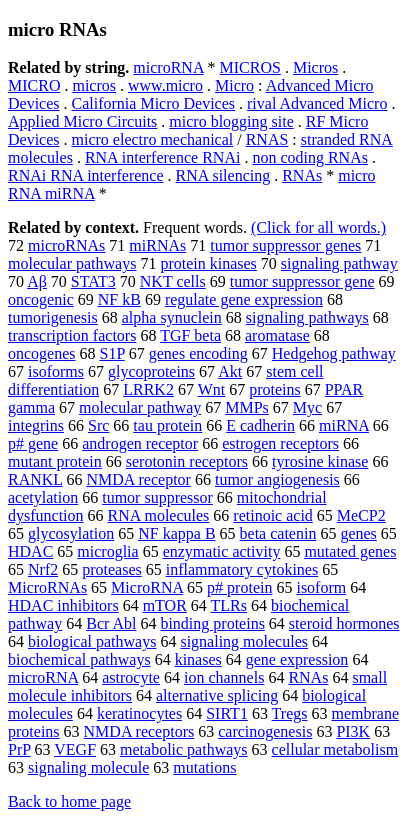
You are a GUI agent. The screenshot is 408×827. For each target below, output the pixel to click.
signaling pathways (307, 317)
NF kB (119, 299)
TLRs (229, 605)
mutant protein (55, 461)
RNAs (302, 175)
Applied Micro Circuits (82, 121)
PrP (19, 749)
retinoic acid (273, 515)
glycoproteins (151, 371)
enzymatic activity (222, 551)
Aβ (37, 281)
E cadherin (260, 425)
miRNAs (157, 245)
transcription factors (72, 335)
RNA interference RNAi (163, 157)
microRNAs (66, 245)
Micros (315, 67)
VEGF (75, 749)
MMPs (247, 407)
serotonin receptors (187, 461)
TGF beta (190, 335)
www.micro (165, 85)
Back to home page (69, 801)
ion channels (224, 677)
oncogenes (42, 353)
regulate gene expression (244, 299)
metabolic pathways (184, 749)
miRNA (344, 425)
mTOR (165, 605)
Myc (307, 407)
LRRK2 (148, 389)
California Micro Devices (154, 103)
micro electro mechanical (153, 139)
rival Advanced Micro (317, 103)
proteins (275, 389)
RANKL (35, 479)
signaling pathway (339, 263)
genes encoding (198, 353)
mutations (204, 767)
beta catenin (278, 533)
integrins (36, 425)
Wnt (212, 389)
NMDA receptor (139, 479)
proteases (112, 569)
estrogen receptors (280, 443)
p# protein (239, 587)
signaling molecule (88, 767)
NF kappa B (176, 533)
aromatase (277, 335)
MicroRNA (147, 587)
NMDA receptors (139, 731)
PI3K (353, 731)
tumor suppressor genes (285, 245)
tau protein (167, 425)
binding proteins (212, 623)
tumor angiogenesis (277, 479)
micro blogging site (231, 121)
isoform (321, 587)
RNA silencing (223, 175)
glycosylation (71, 533)
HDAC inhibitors (63, 605)
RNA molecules (159, 515)
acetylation (43, 497)
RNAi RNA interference (86, 175)
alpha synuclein (172, 317)
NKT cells (173, 281)
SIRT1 (227, 713)
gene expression (297, 659)
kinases (198, 659)
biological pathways (92, 641)
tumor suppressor (157, 497)
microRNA (168, 67)
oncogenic (41, 299)
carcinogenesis (265, 731)
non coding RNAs (310, 157)
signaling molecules (244, 641)
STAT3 (93, 281)
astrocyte (131, 677)
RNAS (267, 139)
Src (98, 425)
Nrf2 (43, 569)
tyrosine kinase (320, 461)
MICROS (250, 67)
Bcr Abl (111, 623)
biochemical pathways (79, 659)
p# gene (33, 443)
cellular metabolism (335, 749)
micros (94, 85)
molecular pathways (72, 263)
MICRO (34, 85)
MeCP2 (361, 515)
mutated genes (350, 551)
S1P (112, 353)
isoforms (56, 371)
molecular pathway (140, 407)
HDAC (30, 551)
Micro (234, 85)
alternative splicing (217, 695)
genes (358, 533)
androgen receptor (140, 443)
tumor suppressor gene (302, 281)
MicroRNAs (47, 587)
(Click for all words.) (318, 227)
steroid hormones (344, 623)
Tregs (290, 713)
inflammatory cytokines (242, 569)
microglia (107, 551)
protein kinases (208, 263)
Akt (230, 371)
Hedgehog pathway (334, 353)
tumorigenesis (53, 317)
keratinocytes (139, 713)
